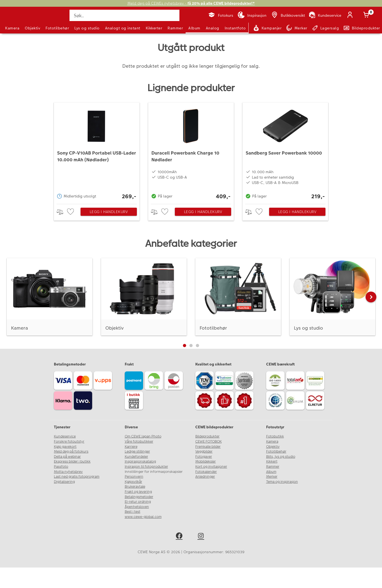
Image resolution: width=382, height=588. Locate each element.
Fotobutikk (275, 436)
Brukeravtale (135, 487)
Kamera (12, 28)
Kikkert (272, 461)
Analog (213, 28)
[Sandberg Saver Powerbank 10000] (285, 152)
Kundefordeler (136, 457)
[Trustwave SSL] (225, 381)
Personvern (134, 477)
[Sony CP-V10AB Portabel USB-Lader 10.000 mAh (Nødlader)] (97, 152)
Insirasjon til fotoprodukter (146, 467)
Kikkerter (154, 28)
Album (194, 28)
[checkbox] (71, 212)
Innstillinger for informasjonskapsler (154, 472)
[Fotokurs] (220, 15)
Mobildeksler (206, 461)
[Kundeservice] (325, 15)
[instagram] (202, 537)
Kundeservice (65, 436)
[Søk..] (124, 15)
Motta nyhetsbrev (68, 472)
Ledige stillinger (137, 452)
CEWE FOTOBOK (209, 442)
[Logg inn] (351, 15)
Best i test (133, 512)
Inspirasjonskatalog (140, 461)
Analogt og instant (123, 28)
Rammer (175, 28)
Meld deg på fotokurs (71, 452)
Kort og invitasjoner (211, 467)
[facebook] (180, 537)
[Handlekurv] (367, 15)
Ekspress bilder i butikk (72, 461)
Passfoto (61, 467)
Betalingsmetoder (139, 497)
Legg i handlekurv (109, 212)
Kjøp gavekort (65, 447)
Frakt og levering (138, 492)
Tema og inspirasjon (282, 482)
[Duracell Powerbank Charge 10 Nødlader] (191, 152)
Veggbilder (204, 452)
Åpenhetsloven (137, 507)
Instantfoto (235, 28)
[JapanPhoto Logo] (20, 20)
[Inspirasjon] (252, 15)
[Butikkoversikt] (288, 15)
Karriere (131, 447)
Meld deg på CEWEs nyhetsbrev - (191, 3)
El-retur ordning (138, 502)
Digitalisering (64, 482)
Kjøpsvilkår (133, 482)
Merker (272, 477)
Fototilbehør (57, 28)
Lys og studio (87, 28)
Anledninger (205, 477)
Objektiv (32, 28)
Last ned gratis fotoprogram (77, 477)
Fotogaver (204, 457)
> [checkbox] (62, 212)
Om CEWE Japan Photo (143, 436)
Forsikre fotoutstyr (69, 442)
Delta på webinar (67, 457)
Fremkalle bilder (208, 447)
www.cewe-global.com (143, 517)
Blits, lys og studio (281, 457)
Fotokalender (206, 472)
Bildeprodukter (207, 436)
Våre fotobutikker (139, 442)
